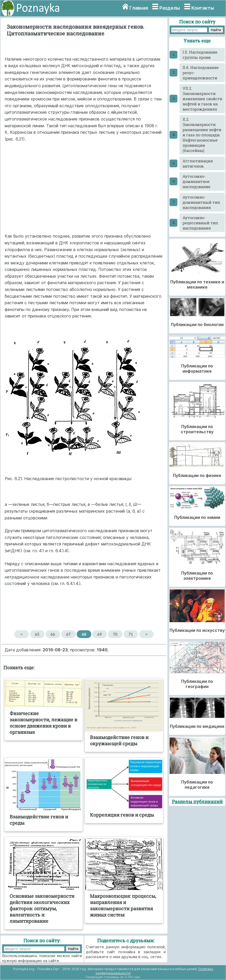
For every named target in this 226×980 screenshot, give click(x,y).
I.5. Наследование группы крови (200, 55)
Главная (139, 8)
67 (68, 634)
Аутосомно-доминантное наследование (196, 181)
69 (99, 634)
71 (131, 634)
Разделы (170, 8)
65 (37, 634)
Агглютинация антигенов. (198, 163)
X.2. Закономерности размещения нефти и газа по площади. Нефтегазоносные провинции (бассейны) (202, 135)
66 (53, 634)
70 (115, 634)
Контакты (203, 8)
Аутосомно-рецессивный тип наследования (200, 223)
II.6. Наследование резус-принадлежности (201, 73)
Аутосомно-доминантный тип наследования (201, 202)
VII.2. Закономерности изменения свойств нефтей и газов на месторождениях (202, 99)
